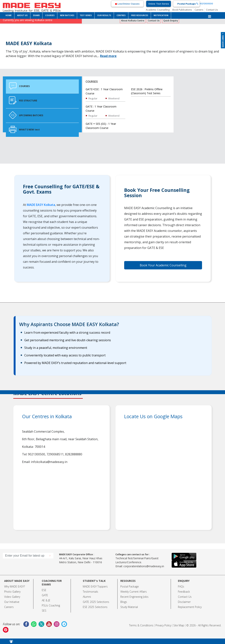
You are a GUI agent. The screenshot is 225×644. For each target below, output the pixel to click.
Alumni (87, 597)
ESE (44, 590)
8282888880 (74, 454)
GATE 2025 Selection (95, 602)
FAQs (181, 586)
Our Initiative (12, 602)
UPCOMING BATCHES (26, 115)
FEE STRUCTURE (23, 100)
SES (44, 611)
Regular (93, 98)
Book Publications (182, 10)
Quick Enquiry (171, 21)
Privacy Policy (163, 625)
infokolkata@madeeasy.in (49, 462)
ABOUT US (22, 15)
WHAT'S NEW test (24, 129)
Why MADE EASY (14, 586)
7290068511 (55, 454)
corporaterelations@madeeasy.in (144, 566)
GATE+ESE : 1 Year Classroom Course (104, 91)
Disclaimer (184, 602)
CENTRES (121, 15)
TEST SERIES (86, 15)
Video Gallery (12, 597)
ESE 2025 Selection (94, 607)
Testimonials (90, 592)
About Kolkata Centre (133, 21)
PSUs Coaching (51, 605)
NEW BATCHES (67, 15)
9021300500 (205, 4)
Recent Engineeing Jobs (134, 597)
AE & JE (46, 600)
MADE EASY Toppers (95, 586)
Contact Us (212, 10)
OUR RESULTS (104, 15)
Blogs (124, 602)
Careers (199, 10)
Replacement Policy (190, 607)
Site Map (179, 625)
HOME (9, 15)
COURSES (50, 15)
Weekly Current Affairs (134, 592)
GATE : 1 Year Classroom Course (101, 109)
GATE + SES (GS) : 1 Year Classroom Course (101, 126)
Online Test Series (159, 4)
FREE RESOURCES (140, 15)
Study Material (129, 607)
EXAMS (36, 15)
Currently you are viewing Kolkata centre (28, 20)
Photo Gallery (12, 592)
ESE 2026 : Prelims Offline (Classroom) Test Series (147, 91)
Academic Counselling (158, 10)
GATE (45, 595)
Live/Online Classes (127, 4)
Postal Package (187, 4)
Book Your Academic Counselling (163, 265)
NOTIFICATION (161, 15)
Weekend (114, 98)
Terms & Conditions (141, 625)
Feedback (184, 592)
